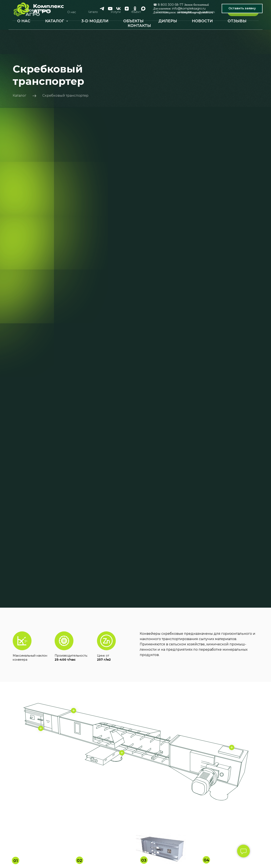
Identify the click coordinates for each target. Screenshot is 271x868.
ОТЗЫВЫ (237, 21)
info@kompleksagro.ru (189, 8)
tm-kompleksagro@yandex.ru (195, 12)
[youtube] (110, 9)
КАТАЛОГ (55, 21)
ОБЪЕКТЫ (133, 21)
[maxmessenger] (143, 9)
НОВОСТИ (202, 21)
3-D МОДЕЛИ (95, 21)
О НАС (24, 21)
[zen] (127, 9)
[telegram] (102, 9)
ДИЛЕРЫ (168, 21)
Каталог (19, 96)
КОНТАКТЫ (139, 26)
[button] (242, 9)
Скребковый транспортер (65, 96)
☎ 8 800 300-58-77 (168, 5)
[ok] (135, 9)
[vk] (118, 9)
